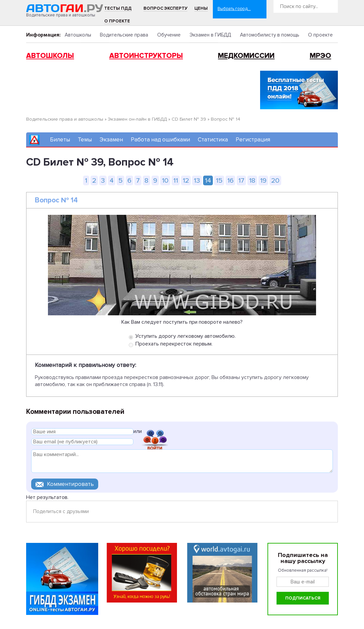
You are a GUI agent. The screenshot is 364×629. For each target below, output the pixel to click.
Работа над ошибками (160, 140)
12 (186, 180)
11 (176, 180)
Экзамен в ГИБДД (210, 35)
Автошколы (78, 35)
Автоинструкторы (146, 56)
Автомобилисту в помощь (270, 35)
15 (219, 180)
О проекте (117, 21)
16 (230, 180)
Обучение (169, 35)
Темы (85, 140)
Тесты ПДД (118, 8)
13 (197, 180)
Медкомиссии (246, 56)
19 (263, 180)
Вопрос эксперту (165, 8)
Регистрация (253, 140)
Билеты (60, 140)
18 (252, 180)
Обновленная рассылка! (303, 570)
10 (165, 180)
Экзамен (111, 140)
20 (275, 180)
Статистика (213, 140)
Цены (201, 8)
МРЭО (320, 56)
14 (208, 180)
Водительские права (124, 35)
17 (241, 180)
